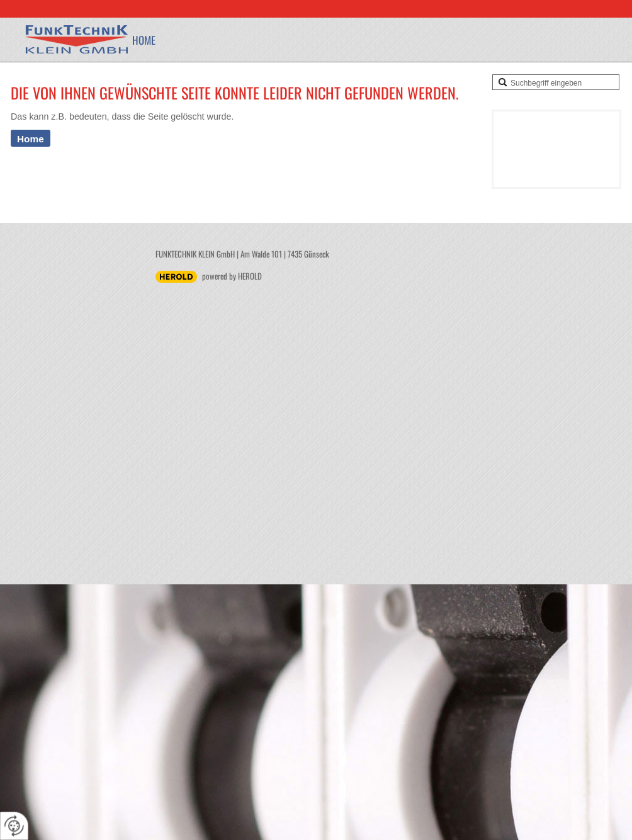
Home (144, 40)
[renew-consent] (14, 826)
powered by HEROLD (232, 276)
